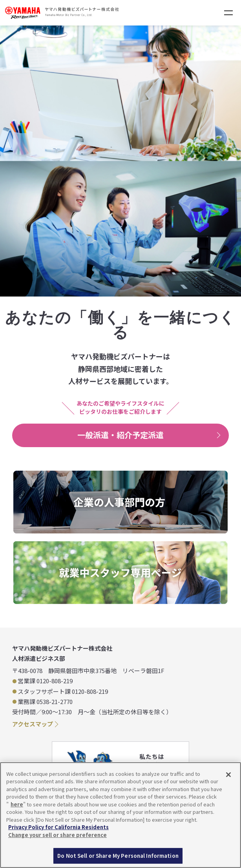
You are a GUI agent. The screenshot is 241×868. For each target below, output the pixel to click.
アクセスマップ (33, 724)
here (17, 804)
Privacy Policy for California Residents (58, 827)
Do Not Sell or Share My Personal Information (118, 856)
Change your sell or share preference (58, 835)
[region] (120, 815)
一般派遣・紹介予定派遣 (120, 435)
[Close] (228, 775)
